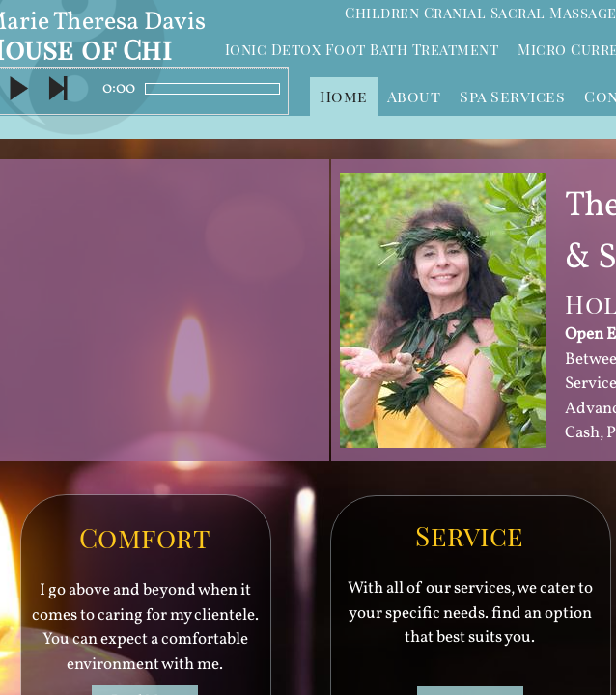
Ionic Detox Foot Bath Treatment (362, 49)
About (414, 96)
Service (470, 535)
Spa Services (512, 96)
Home (344, 96)
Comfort (145, 537)
